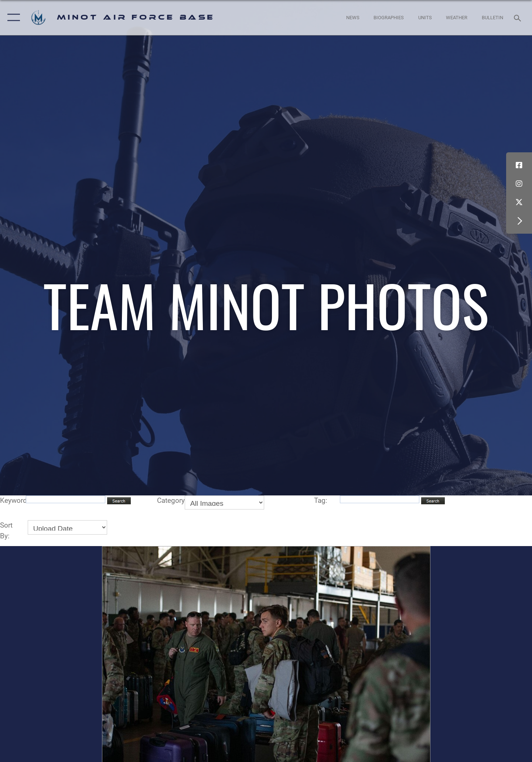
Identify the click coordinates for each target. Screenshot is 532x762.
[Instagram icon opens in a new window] (519, 184)
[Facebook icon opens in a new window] (519, 165)
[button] (12, 18)
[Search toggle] (519, 17)
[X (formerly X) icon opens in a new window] (519, 202)
